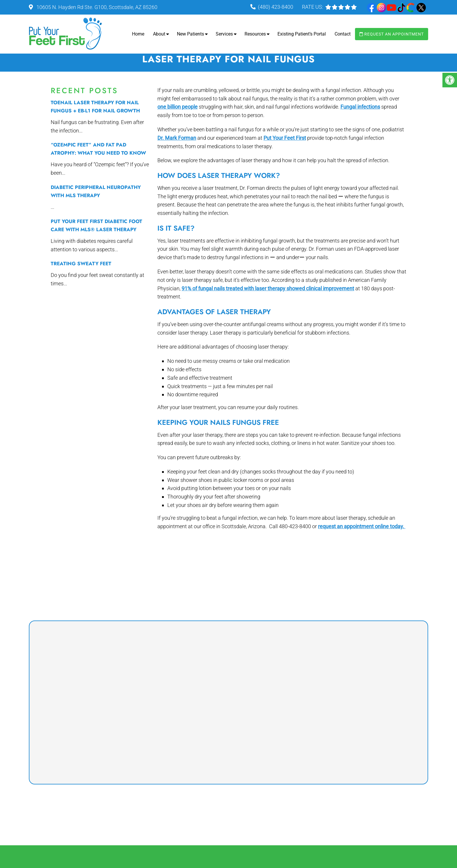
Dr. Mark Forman (177, 138)
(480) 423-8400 (276, 7)
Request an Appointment (392, 34)
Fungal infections (360, 107)
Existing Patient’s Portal (302, 34)
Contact (343, 34)
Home (138, 34)
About (159, 34)
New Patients (190, 34)
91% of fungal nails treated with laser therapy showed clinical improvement (268, 288)
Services (224, 34)
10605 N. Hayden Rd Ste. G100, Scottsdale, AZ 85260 (96, 7)
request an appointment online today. (362, 526)
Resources (255, 34)
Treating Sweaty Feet (81, 264)
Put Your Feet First (285, 138)
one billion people (177, 107)
